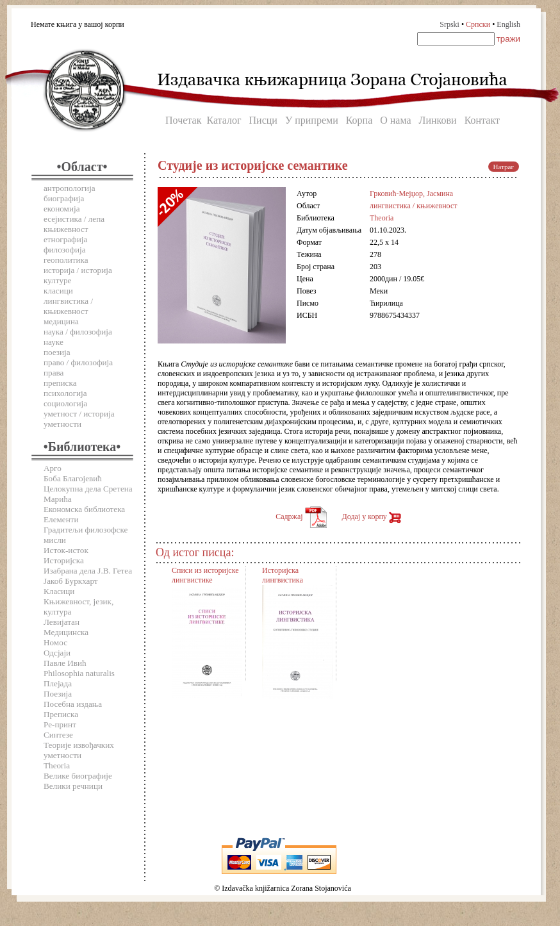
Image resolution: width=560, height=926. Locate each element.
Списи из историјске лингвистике (205, 575)
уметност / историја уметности (79, 419)
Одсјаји (57, 653)
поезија (57, 352)
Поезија (58, 694)
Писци (263, 120)
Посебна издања (73, 704)
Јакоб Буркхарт (71, 581)
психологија (65, 393)
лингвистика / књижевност (68, 306)
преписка (60, 383)
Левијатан (62, 622)
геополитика (66, 260)
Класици (59, 591)
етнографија (65, 239)
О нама (395, 120)
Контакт (482, 120)
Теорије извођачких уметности (79, 750)
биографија (64, 198)
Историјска (64, 560)
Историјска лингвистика (283, 575)
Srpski (449, 24)
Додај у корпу (372, 517)
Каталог (224, 120)
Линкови (438, 120)
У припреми (312, 120)
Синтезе (58, 735)
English (508, 24)
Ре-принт (60, 724)
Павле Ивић (65, 663)
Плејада (58, 683)
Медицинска (66, 632)
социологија (65, 403)
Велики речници (73, 786)
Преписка (61, 714)
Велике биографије (78, 776)
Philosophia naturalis (79, 673)
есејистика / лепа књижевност (74, 224)
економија (62, 209)
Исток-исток (66, 550)
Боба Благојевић (73, 478)
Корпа (359, 120)
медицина (61, 321)
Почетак (183, 120)
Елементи (61, 519)
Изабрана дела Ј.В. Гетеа (88, 571)
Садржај (301, 517)
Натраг (504, 167)
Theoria (57, 765)
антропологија (70, 188)
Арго (53, 468)
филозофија (65, 250)
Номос (55, 642)
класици (58, 291)
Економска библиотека (84, 509)
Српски (478, 24)
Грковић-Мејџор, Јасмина (411, 194)
